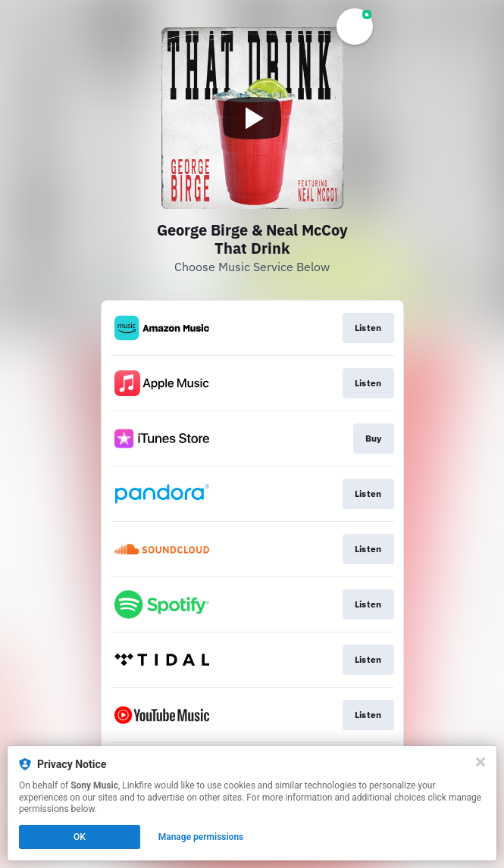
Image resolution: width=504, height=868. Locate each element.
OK (80, 837)
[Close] (481, 762)
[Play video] (252, 118)
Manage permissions (201, 837)
